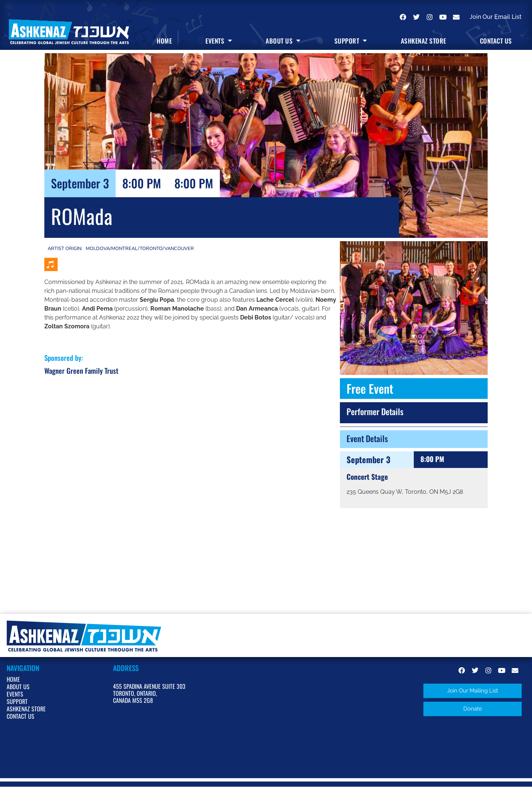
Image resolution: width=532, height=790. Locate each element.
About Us (283, 41)
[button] (473, 691)
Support (351, 41)
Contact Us (496, 41)
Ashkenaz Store (424, 41)
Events (219, 41)
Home (164, 41)
